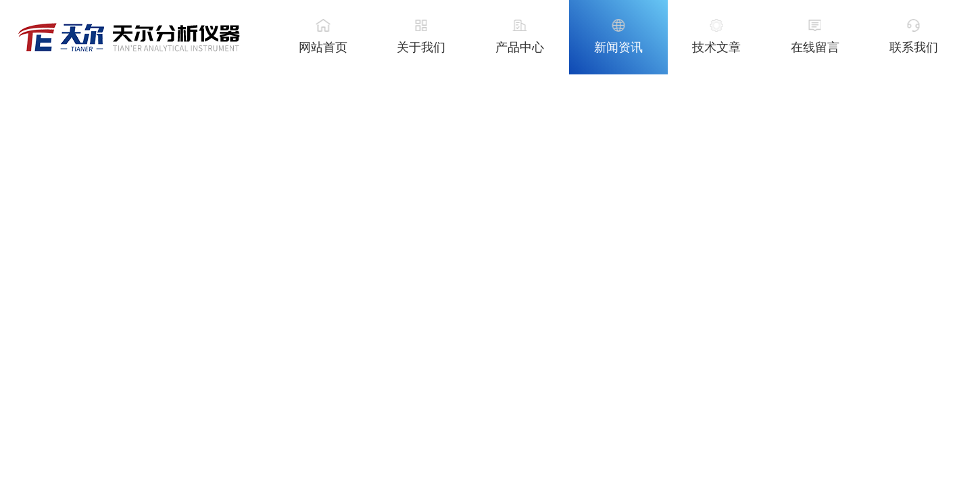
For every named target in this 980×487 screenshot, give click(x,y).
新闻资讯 (618, 47)
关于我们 (421, 47)
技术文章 (716, 47)
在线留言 (815, 47)
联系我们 (914, 47)
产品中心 (520, 47)
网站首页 (323, 47)
